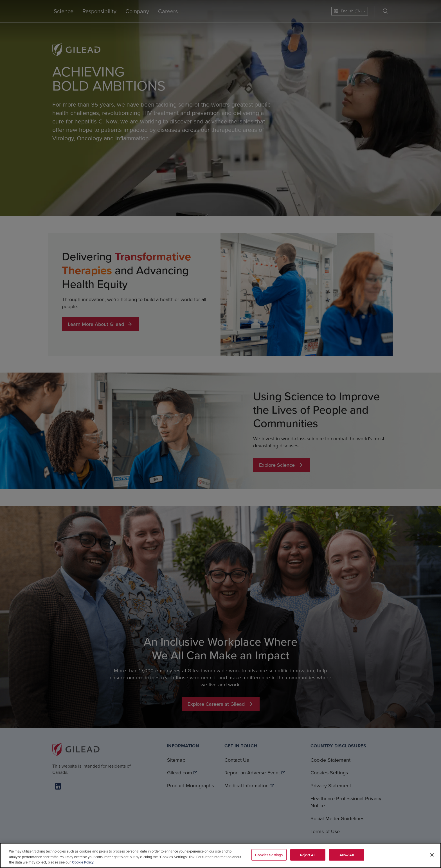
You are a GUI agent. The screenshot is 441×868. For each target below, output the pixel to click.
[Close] (432, 855)
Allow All (347, 855)
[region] (220, 855)
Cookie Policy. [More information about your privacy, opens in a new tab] (83, 862)
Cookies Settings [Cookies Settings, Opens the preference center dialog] (269, 855)
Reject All (308, 855)
